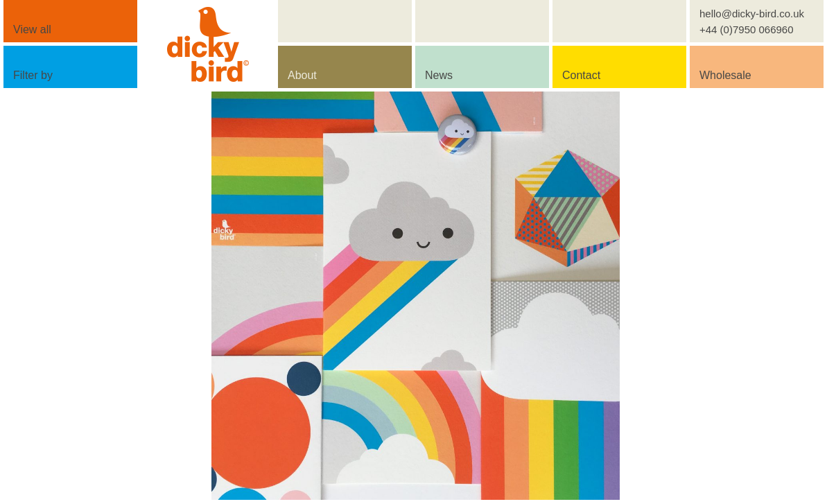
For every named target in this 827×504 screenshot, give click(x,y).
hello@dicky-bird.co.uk (752, 14)
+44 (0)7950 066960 (747, 29)
